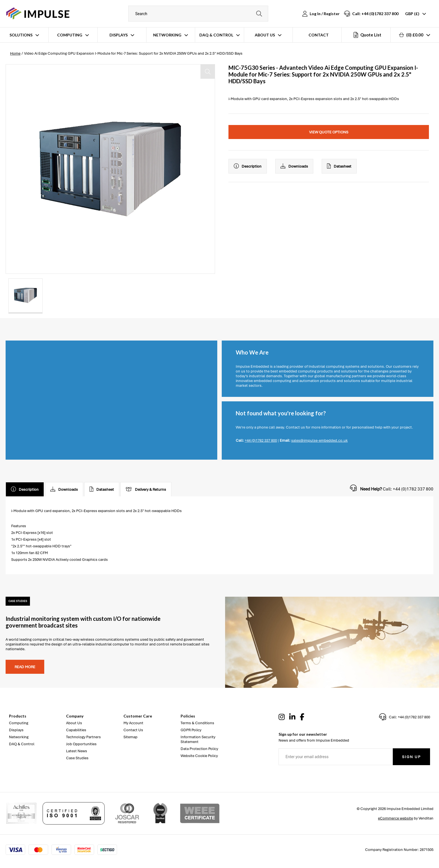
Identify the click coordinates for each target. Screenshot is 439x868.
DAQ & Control (216, 35)
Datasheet (339, 166)
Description (248, 166)
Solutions (21, 35)
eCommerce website (395, 818)
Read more (25, 667)
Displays (119, 35)
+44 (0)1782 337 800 (261, 440)
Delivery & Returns (146, 489)
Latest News (77, 751)
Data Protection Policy (199, 749)
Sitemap (130, 737)
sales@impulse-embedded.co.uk (319, 440)
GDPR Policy (191, 730)
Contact (319, 35)
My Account (133, 723)
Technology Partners (83, 737)
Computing (70, 35)
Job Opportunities (81, 744)
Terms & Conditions (197, 723)
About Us (265, 35)
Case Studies (77, 758)
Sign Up (411, 757)
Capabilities (76, 730)
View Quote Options (329, 132)
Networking (167, 35)
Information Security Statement (198, 739)
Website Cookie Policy (199, 756)
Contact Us (133, 730)
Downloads (294, 166)
